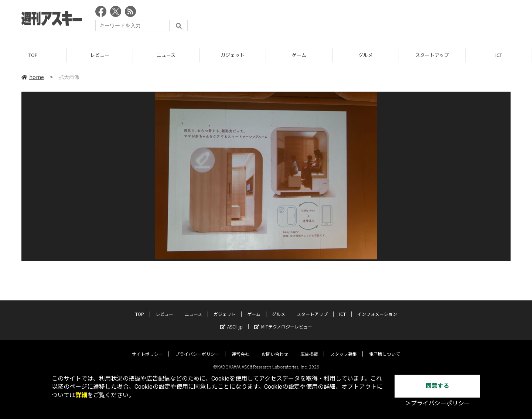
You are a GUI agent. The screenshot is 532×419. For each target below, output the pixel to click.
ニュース (166, 55)
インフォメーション (377, 308)
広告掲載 (309, 348)
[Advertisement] (376, 20)
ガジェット (233, 55)
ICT (499, 55)
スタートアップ (432, 55)
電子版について (385, 348)
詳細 (81, 395)
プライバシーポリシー (197, 348)
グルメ (366, 55)
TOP (33, 55)
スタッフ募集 (344, 348)
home (33, 77)
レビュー (100, 55)
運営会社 (241, 348)
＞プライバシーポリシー (437, 403)
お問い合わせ (275, 348)
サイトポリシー (147, 348)
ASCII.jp (231, 321)
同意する (437, 386)
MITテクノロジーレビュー (283, 321)
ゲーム (299, 55)
